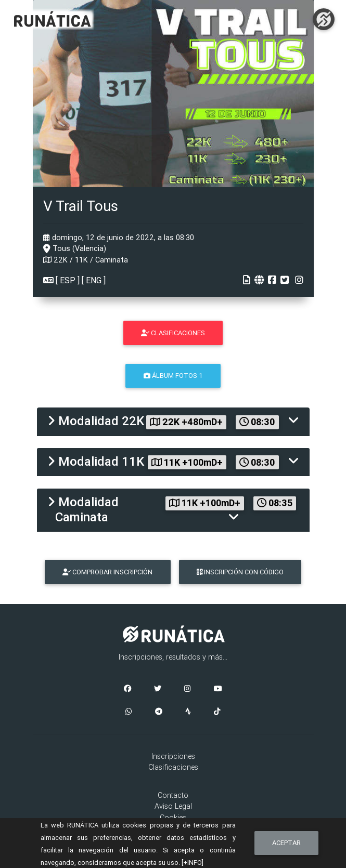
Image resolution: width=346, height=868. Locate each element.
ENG (94, 280)
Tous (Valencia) (75, 248)
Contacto (173, 795)
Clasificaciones (173, 767)
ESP (68, 280)
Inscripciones (173, 756)
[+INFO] (193, 863)
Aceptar (286, 843)
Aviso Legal (173, 806)
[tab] (173, 422)
